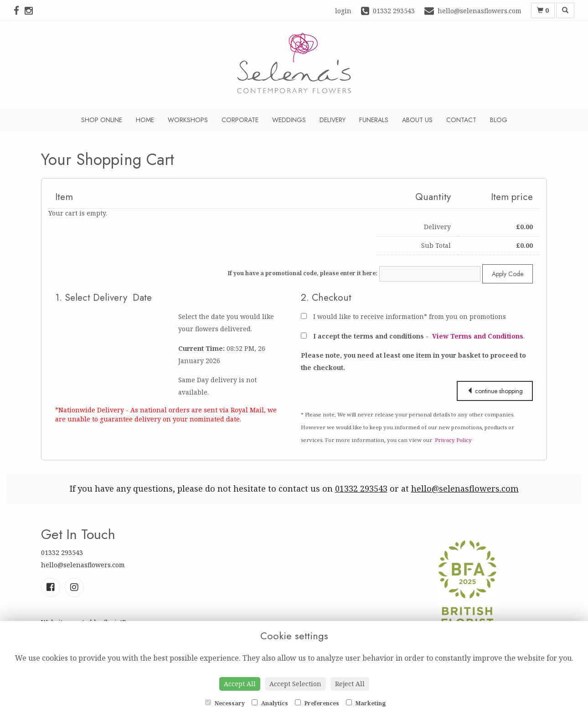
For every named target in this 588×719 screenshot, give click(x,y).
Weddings (289, 120)
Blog (499, 120)
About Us (417, 120)
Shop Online (102, 120)
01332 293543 (361, 488)
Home (145, 120)
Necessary (225, 703)
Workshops (188, 120)
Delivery (333, 120)
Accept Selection (295, 684)
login (343, 11)
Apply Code (508, 274)
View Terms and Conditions (478, 336)
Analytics (270, 703)
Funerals (374, 120)
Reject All (350, 684)
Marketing (366, 703)
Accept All (240, 684)
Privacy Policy (453, 440)
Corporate (240, 120)
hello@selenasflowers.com (465, 488)
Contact (461, 120)
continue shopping (495, 391)
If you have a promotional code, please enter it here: (303, 273)
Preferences (317, 703)
